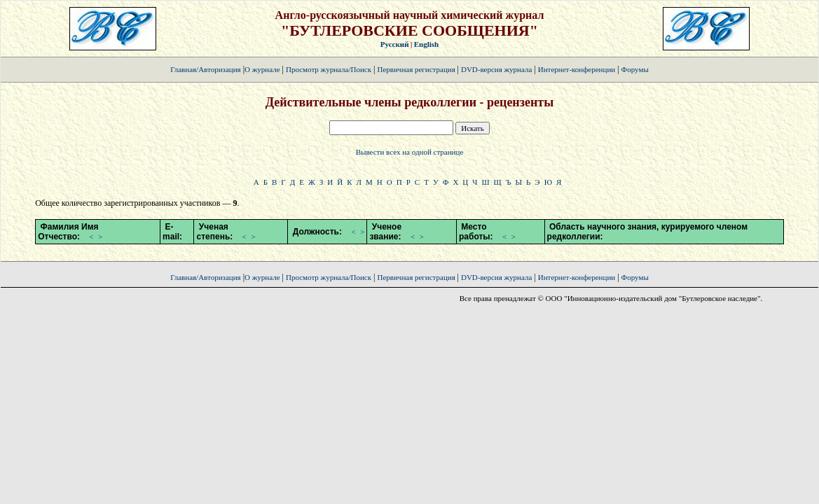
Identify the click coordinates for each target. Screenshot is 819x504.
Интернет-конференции (577, 69)
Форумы (635, 69)
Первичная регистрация (417, 69)
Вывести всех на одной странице (410, 152)
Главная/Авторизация (205, 69)
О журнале (262, 69)
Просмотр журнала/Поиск (329, 69)
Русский (395, 44)
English (426, 44)
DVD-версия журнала (496, 69)
